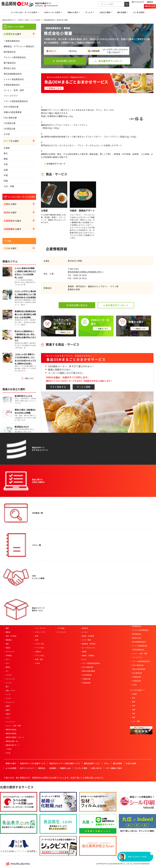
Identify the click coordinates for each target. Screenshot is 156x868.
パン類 (8, 620)
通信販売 (85, 628)
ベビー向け (61, 617)
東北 (6, 153)
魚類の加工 (39, 620)
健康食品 (9, 640)
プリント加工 (40, 656)
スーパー (85, 613)
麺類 (7, 628)
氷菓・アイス (10, 691)
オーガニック (61, 632)
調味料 (8, 667)
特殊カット (39, 624)
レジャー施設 (86, 640)
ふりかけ (9, 675)
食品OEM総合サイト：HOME (12, 20)
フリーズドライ (11, 96)
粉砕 (37, 636)
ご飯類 (8, 624)
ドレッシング (10, 679)
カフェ (84, 659)
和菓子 (8, 706)
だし (7, 671)
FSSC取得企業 (10, 118)
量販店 (84, 617)
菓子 (7, 687)
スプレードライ (40, 632)
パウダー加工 (40, 644)
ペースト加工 (40, 648)
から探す (13, 34)
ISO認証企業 (9, 129)
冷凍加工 (38, 652)
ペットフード (10, 722)
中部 (6, 164)
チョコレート (10, 702)
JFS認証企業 (10, 123)
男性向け (60, 620)
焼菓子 (8, 710)
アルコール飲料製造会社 (15, 57)
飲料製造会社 (10, 52)
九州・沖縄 (9, 186)
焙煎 (37, 640)
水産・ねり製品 (11, 636)
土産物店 (85, 620)
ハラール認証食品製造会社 (16, 101)
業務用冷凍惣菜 (11, 733)
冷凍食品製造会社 (12, 85)
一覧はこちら (29, 378)
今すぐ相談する (58, 387)
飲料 (7, 617)
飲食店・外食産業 (88, 636)
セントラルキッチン (89, 648)
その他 (7, 134)
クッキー (9, 698)
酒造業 (84, 652)
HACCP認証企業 (11, 107)
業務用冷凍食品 (11, 730)
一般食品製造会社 (49, 20)
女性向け (60, 624)
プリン (8, 718)
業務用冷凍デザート (13, 745)
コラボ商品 (61, 628)
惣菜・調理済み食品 (13, 613)
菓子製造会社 (10, 63)
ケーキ (8, 694)
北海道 (7, 148)
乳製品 (8, 648)
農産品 (8, 632)
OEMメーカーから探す (32, 20)
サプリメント (10, 652)
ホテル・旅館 (86, 624)
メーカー (85, 632)
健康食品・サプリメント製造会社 (19, 46)
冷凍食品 (9, 656)
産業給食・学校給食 (89, 644)
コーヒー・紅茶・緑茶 (14, 90)
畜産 (7, 644)
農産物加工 (39, 613)
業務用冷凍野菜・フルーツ (15, 737)
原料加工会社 (10, 68)
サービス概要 (84, 387)
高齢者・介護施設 (88, 656)
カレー (8, 663)
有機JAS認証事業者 (13, 112)
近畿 (6, 170)
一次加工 (9, 749)
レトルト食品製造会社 (14, 79)
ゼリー (8, 659)
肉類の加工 (39, 617)
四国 (6, 181)
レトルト (9, 683)
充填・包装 (39, 659)
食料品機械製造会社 (13, 74)
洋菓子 (8, 714)
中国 (6, 175)
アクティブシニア (63, 613)
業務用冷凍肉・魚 (12, 741)
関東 (6, 159)
